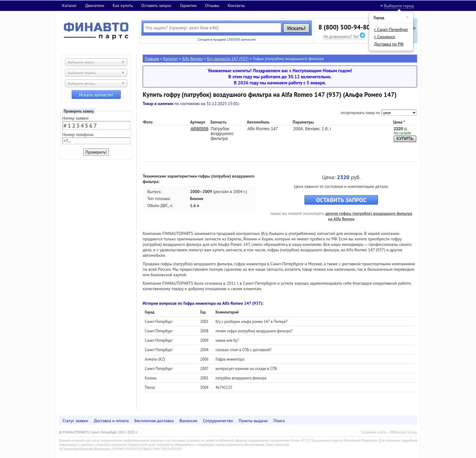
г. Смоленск (385, 37)
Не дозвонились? (338, 36)
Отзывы (212, 5)
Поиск (279, 421)
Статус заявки (75, 421)
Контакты (236, 5)
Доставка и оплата (111, 421)
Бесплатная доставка (154, 421)
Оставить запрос (156, 5)
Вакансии (188, 421)
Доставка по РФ (389, 44)
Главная (152, 59)
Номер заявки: (76, 118)
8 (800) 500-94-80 (344, 27)
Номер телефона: (78, 134)
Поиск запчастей (277, 445)
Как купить (123, 5)
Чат (359, 36)
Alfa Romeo (192, 59)
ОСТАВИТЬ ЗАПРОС (341, 200)
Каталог (70, 5)
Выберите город (399, 6)
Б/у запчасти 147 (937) (228, 59)
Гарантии (188, 5)
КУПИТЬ (405, 138)
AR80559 (199, 129)
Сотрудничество (218, 421)
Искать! (296, 28)
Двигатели (95, 5)
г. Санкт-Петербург (391, 29)
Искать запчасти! (96, 95)
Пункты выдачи (253, 421)
